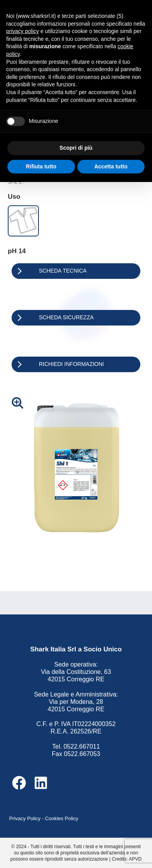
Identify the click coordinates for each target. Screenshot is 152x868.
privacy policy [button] (23, 31)
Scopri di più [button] (76, 148)
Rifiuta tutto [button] (41, 166)
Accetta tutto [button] (111, 166)
